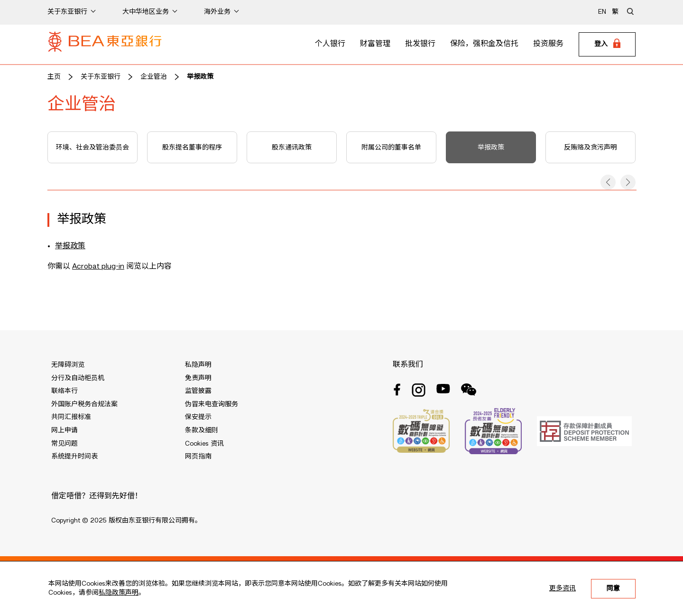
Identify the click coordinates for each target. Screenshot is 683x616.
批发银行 (420, 44)
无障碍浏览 (68, 365)
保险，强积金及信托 (484, 44)
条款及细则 (202, 430)
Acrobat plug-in (98, 267)
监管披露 (198, 391)
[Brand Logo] (105, 45)
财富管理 (375, 44)
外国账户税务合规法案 (84, 404)
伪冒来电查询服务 (212, 404)
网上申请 (65, 430)
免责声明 (198, 378)
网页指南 (198, 457)
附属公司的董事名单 (391, 148)
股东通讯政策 (292, 148)
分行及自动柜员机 (78, 378)
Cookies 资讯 (204, 444)
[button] (608, 182)
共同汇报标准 (71, 417)
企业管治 (154, 77)
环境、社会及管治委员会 (92, 148)
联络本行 (65, 391)
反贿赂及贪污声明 (591, 148)
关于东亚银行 (101, 77)
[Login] (607, 45)
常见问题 (65, 444)
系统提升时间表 (74, 457)
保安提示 (198, 417)
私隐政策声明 (119, 593)
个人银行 (330, 44)
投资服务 (548, 44)
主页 (54, 77)
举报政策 (200, 77)
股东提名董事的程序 (192, 148)
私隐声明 (198, 365)
